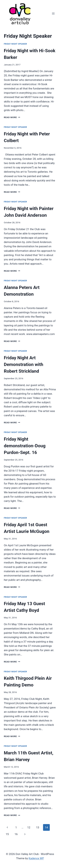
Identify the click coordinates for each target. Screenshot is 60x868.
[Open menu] (53, 13)
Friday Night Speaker (15, 44)
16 (16, 834)
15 (7, 834)
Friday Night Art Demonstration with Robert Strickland (24, 364)
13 (38, 827)
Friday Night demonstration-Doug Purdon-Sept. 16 (25, 446)
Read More (12, 117)
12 (29, 827)
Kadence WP (36, 858)
